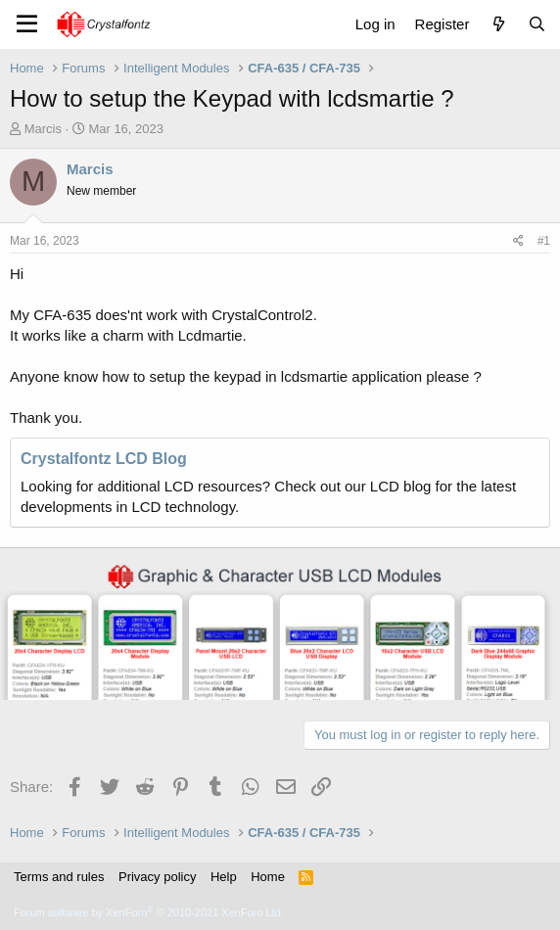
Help (224, 877)
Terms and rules (59, 877)
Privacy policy (157, 877)
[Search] (537, 24)
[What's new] (498, 24)
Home (268, 877)
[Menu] (27, 24)
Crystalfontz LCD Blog (104, 459)
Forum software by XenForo (149, 912)
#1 (544, 241)
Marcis (43, 129)
